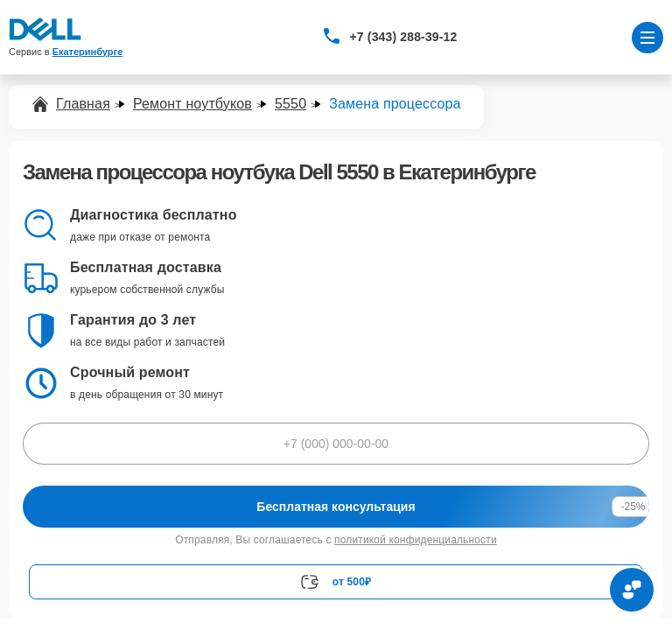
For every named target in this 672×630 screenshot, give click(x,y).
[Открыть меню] (647, 38)
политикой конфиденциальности (416, 540)
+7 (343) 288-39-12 (404, 37)
